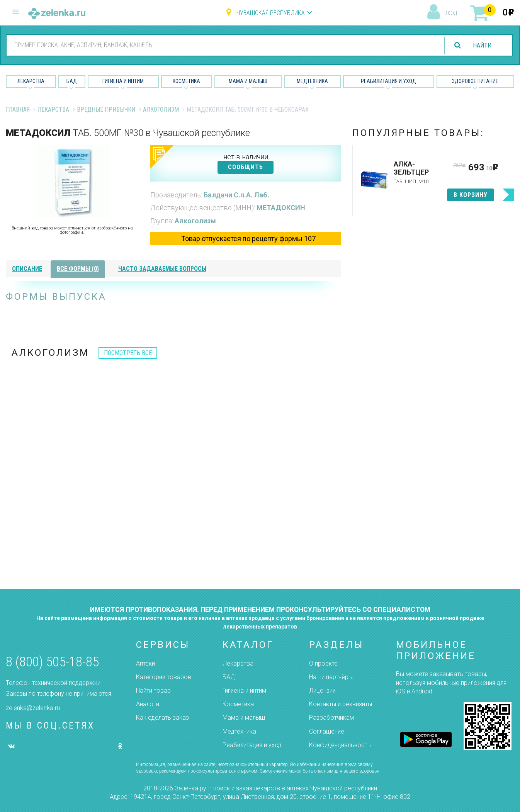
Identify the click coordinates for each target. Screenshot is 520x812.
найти (482, 45)
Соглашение (327, 731)
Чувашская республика (271, 13)
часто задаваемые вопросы (162, 269)
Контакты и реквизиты (341, 704)
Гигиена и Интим (123, 81)
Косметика (186, 81)
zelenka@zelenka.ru (33, 708)
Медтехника (312, 81)
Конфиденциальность (340, 745)
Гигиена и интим (244, 691)
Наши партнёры (331, 677)
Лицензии (322, 691)
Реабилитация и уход (388, 81)
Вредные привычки (106, 110)
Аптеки (145, 663)
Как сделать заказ (162, 718)
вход (451, 13)
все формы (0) (78, 269)
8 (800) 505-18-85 (52, 662)
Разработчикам (331, 718)
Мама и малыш (248, 81)
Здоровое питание (475, 81)
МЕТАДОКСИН (281, 208)
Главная (18, 110)
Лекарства (31, 81)
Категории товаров (164, 677)
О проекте (323, 663)
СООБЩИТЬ (246, 167)
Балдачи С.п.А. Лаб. (236, 195)
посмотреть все (128, 353)
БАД (72, 81)
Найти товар (153, 691)
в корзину (471, 195)
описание (27, 269)
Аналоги (148, 704)
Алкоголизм (161, 110)
